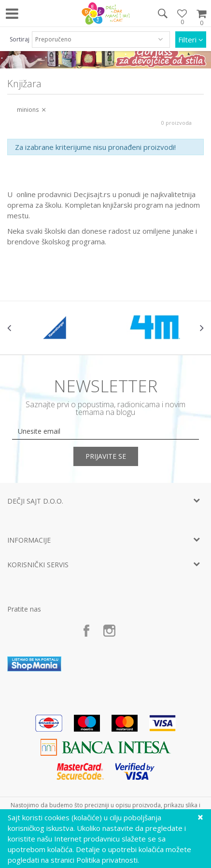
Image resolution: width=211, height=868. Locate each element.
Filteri (191, 40)
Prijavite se (106, 456)
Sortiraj (20, 39)
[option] (56, 328)
